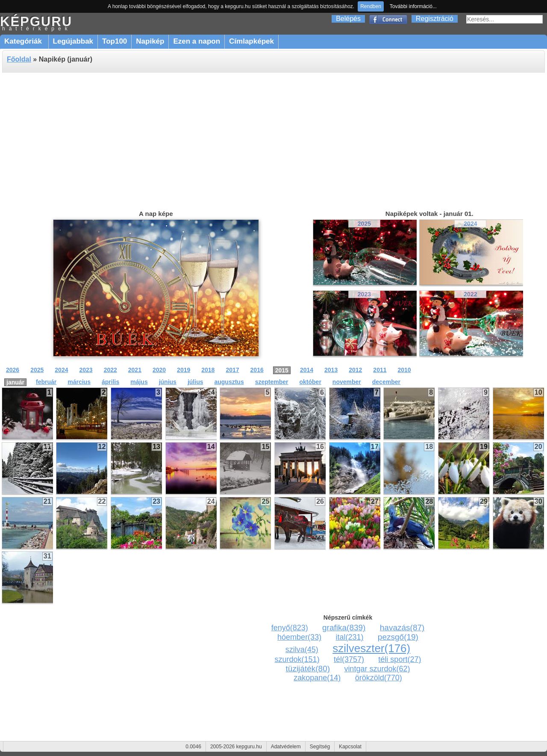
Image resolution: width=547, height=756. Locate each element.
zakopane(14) (317, 678)
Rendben (371, 6)
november (347, 382)
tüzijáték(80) (308, 669)
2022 (470, 294)
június (168, 382)
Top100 (115, 41)
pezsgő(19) (398, 637)
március (79, 382)
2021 (135, 370)
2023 (364, 294)
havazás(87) (402, 628)
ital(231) (349, 637)
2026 (13, 370)
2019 (184, 370)
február (46, 382)
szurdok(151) (297, 659)
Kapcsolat (350, 747)
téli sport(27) (400, 659)
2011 (380, 370)
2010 (404, 370)
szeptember (272, 382)
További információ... (413, 6)
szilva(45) (302, 650)
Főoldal (19, 59)
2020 (159, 370)
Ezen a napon (197, 41)
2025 (364, 224)
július (196, 382)
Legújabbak (73, 41)
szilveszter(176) (371, 648)
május (139, 382)
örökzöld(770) (379, 678)
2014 (307, 370)
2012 (355, 370)
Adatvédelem (286, 747)
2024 (470, 224)
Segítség (320, 747)
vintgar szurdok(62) (377, 669)
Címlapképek (251, 41)
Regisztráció (435, 19)
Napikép (150, 41)
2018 (208, 370)
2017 (232, 370)
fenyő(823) (290, 628)
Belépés (348, 19)
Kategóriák (24, 41)
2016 (257, 370)
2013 (331, 370)
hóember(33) (299, 637)
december (386, 382)
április (110, 382)
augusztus (229, 382)
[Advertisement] (273, 140)
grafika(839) (344, 628)
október (310, 382)
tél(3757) (349, 659)
